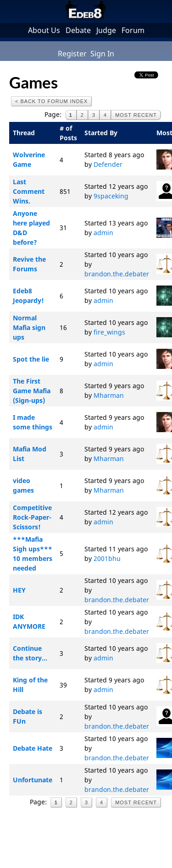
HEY (19, 590)
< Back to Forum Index (51, 101)
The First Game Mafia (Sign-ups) (32, 391)
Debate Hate (33, 748)
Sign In (102, 54)
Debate (78, 30)
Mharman (109, 395)
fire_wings (109, 332)
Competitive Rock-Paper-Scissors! (32, 517)
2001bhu (107, 558)
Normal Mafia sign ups (29, 327)
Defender (108, 164)
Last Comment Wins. (29, 191)
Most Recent (136, 115)
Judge (106, 30)
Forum (133, 30)
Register (72, 54)
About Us (44, 30)
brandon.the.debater (117, 274)
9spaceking (111, 196)
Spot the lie (31, 359)
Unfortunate (33, 780)
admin (103, 233)
